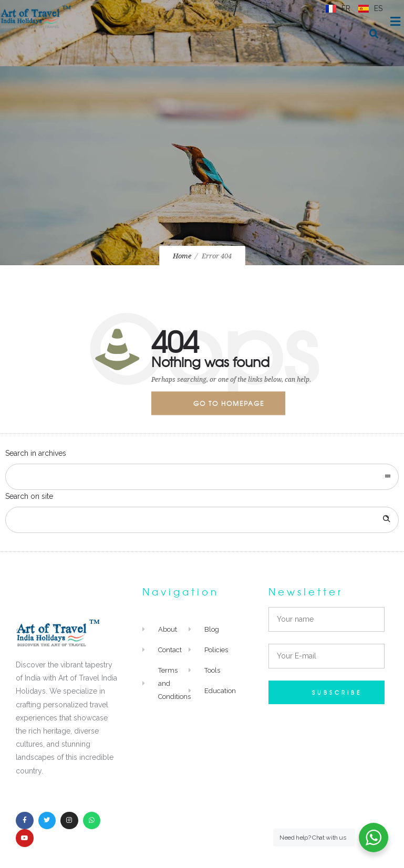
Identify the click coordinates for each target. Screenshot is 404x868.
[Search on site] (202, 520)
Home (182, 256)
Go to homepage (229, 403)
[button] (374, 34)
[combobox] (202, 477)
